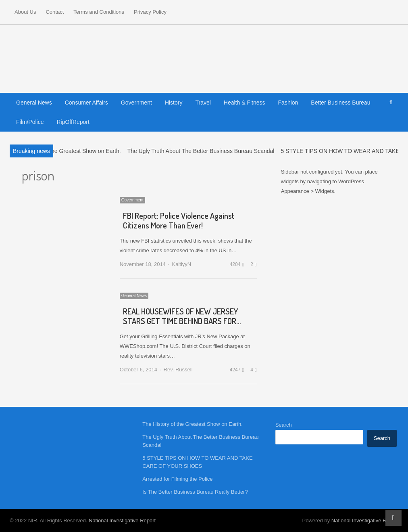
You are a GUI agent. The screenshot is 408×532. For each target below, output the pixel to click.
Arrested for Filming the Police (177, 479)
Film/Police (30, 122)
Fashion (288, 103)
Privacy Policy (150, 12)
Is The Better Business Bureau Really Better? (195, 492)
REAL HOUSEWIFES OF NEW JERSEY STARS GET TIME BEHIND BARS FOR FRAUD (181, 321)
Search (284, 425)
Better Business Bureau (340, 103)
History (174, 103)
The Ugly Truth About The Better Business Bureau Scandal (201, 151)
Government (136, 103)
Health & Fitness (245, 103)
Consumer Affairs (86, 103)
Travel (203, 103)
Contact (55, 12)
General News (34, 103)
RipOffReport (73, 122)
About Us (25, 12)
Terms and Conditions (99, 12)
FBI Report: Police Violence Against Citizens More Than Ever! (179, 220)
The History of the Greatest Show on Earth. (67, 151)
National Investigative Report (122, 520)
